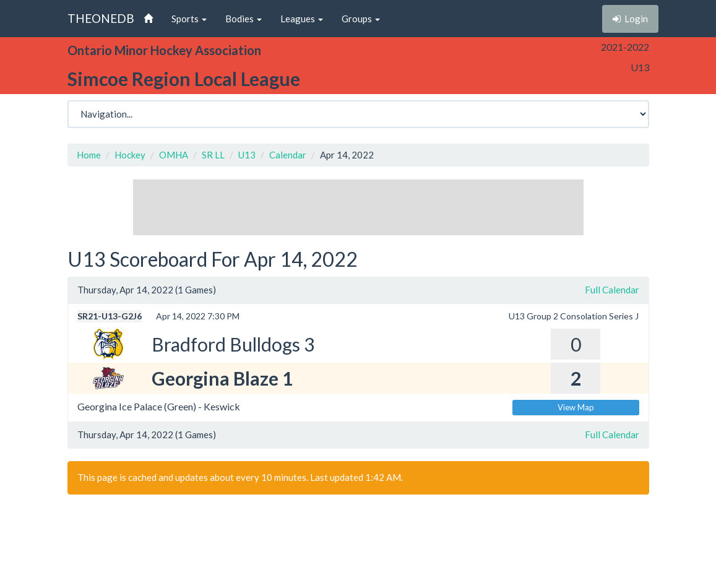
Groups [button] (361, 19)
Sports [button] (189, 19)
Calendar (288, 155)
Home (89, 155)
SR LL (213, 155)
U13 (247, 155)
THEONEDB (101, 18)
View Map (576, 407)
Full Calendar (612, 290)
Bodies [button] (244, 19)
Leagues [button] (302, 19)
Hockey (130, 155)
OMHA (174, 155)
